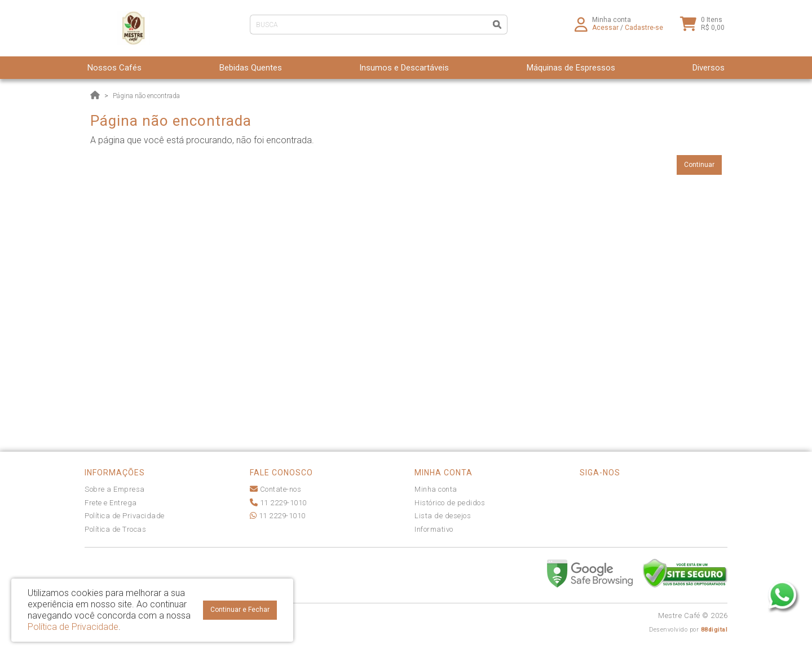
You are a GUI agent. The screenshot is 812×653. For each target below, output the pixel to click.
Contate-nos (276, 489)
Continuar (699, 165)
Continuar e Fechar (240, 610)
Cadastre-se (644, 31)
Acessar (605, 31)
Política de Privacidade (125, 516)
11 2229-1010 (278, 503)
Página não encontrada (146, 96)
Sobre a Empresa (115, 489)
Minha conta (436, 489)
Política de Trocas (115, 529)
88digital (714, 630)
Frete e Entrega (111, 503)
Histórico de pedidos (450, 503)
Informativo (434, 529)
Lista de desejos (443, 516)
